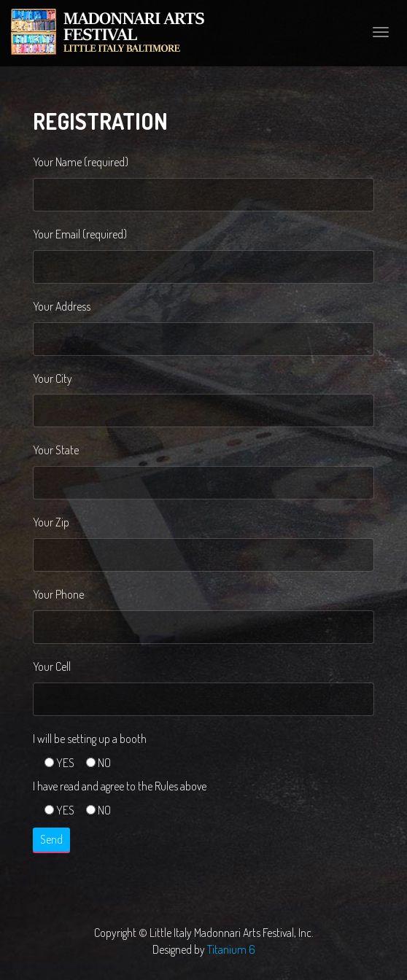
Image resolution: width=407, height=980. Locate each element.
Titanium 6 (231, 949)
